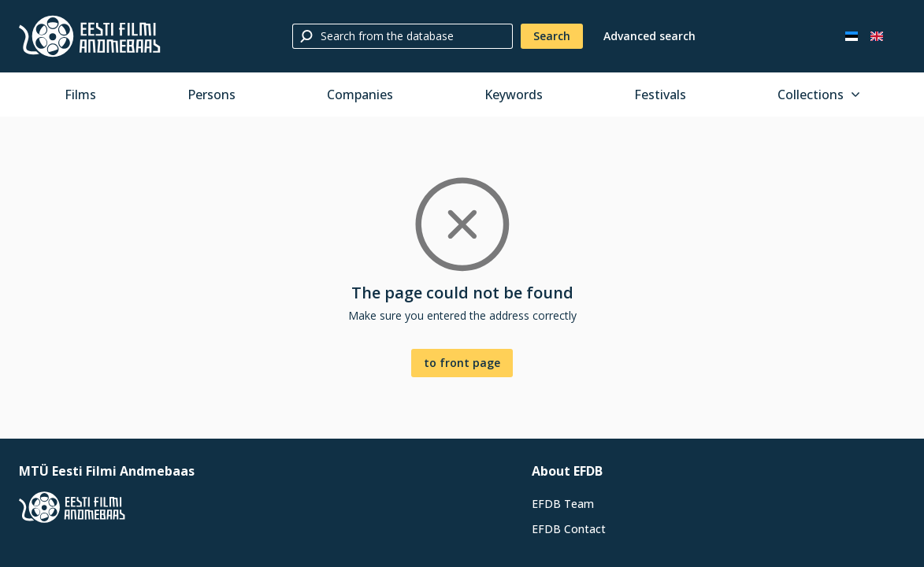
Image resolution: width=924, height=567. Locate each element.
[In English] (877, 36)
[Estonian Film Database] (90, 36)
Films (80, 94)
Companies (360, 94)
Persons (212, 94)
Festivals (660, 94)
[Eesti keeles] (852, 36)
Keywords (514, 94)
